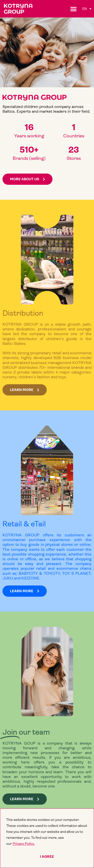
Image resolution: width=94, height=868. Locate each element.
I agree (47, 857)
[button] (73, 9)
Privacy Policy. (24, 844)
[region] (47, 838)
